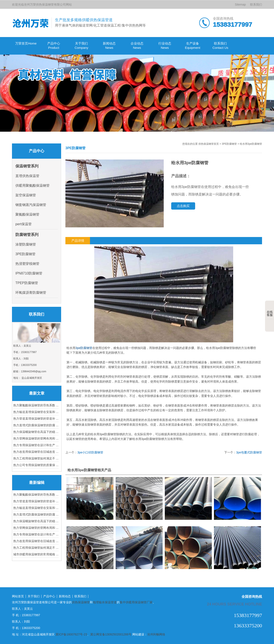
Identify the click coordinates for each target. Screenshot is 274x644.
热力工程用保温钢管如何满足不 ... (36, 458)
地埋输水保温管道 (105, 602)
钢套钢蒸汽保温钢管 (31, 205)
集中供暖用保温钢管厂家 (136, 602)
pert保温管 (24, 224)
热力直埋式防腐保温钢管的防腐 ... (36, 425)
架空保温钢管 (26, 195)
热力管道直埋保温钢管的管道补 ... (36, 419)
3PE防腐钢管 (229, 144)
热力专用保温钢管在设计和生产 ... (36, 445)
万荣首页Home (26, 43)
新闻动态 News (109, 45)
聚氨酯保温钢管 (27, 214)
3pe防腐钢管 (84, 348)
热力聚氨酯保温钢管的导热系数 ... (36, 405)
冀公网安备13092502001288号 (111, 634)
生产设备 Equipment (193, 45)
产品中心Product (54, 45)
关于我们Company (81, 45)
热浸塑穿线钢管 (27, 264)
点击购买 (183, 206)
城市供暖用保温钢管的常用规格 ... (36, 554)
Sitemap (240, 4)
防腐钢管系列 (27, 235)
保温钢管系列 (27, 166)
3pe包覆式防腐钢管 (249, 452)
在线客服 (270, 310)
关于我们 (34, 596)
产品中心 (49, 596)
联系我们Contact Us (220, 45)
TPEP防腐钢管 (27, 283)
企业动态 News (137, 45)
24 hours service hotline (234, 604)
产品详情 (78, 241)
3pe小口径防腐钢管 (90, 452)
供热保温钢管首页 (209, 144)
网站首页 (18, 596)
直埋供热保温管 (27, 176)
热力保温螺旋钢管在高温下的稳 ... (36, 432)
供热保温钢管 (81, 602)
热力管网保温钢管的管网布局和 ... (36, 438)
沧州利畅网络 (156, 634)
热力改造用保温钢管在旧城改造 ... (36, 452)
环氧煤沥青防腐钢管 (31, 293)
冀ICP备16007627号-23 (71, 634)
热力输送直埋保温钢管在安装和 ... (36, 412)
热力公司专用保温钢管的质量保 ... (36, 465)
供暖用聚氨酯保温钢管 (32, 186)
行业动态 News (165, 45)
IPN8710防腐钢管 (29, 273)
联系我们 (256, 4)
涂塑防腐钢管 (26, 244)
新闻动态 (65, 596)
